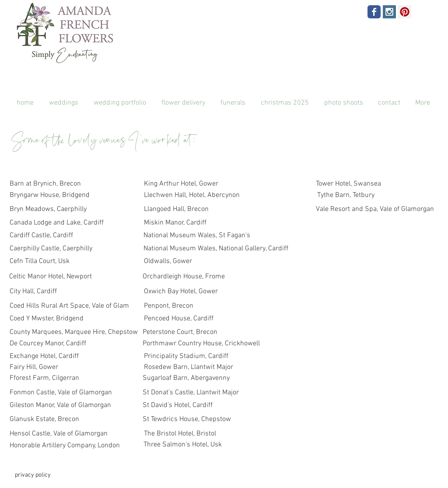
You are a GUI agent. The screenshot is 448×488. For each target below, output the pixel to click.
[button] (343, 103)
